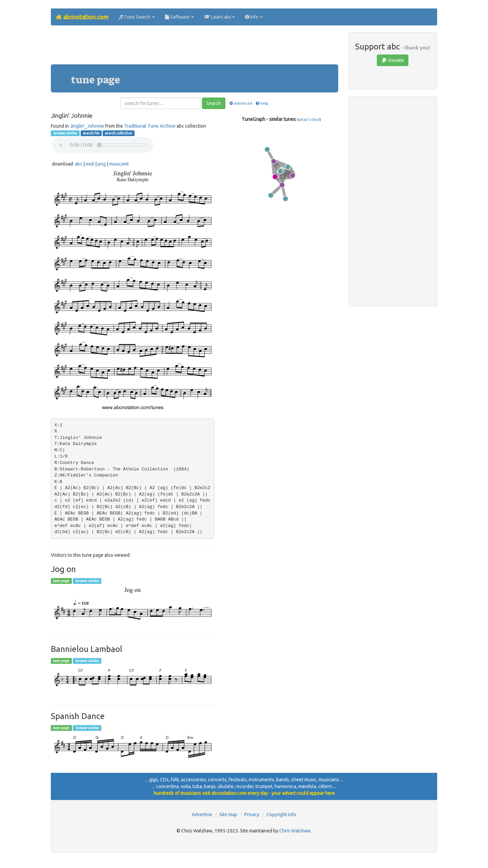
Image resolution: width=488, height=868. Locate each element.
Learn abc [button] (219, 17)
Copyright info (281, 814)
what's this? (309, 119)
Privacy (252, 814)
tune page (61, 581)
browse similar (65, 133)
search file (91, 133)
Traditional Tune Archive (150, 126)
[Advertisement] (195, 47)
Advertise (202, 814)
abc (79, 164)
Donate (393, 60)
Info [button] (254, 17)
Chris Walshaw (295, 831)
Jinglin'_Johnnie (87, 126)
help (262, 103)
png (102, 164)
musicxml (119, 164)
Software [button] (179, 17)
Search (214, 103)
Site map (228, 814)
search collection (118, 133)
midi (90, 164)
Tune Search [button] (137, 17)
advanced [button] (240, 103)
